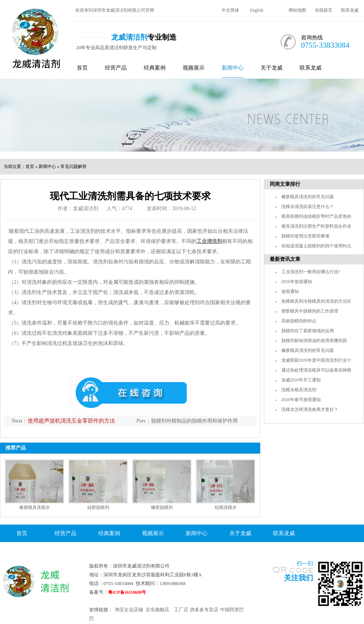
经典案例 (155, 68)
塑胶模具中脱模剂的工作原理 (310, 311)
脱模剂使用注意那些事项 (305, 236)
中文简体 (230, 10)
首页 (82, 68)
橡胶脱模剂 (162, 507)
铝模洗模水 (226, 507)
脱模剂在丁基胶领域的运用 (308, 331)
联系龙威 (350, 10)
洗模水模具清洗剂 (299, 390)
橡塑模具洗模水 (35, 507)
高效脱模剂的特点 (299, 321)
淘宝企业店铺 (129, 610)
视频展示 (194, 68)
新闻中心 (233, 68)
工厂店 (181, 610)
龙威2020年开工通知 (301, 380)
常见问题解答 (74, 166)
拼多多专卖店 (204, 610)
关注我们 (298, 578)
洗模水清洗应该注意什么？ (308, 207)
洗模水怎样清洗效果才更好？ (310, 409)
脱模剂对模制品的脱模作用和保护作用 (194, 421)
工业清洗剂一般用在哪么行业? (311, 272)
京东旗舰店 (157, 610)
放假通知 (290, 291)
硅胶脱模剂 (98, 507)
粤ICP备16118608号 (127, 592)
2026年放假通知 (297, 282)
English (257, 10)
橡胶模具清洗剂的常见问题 (308, 197)
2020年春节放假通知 (301, 400)
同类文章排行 (285, 184)
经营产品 (116, 68)
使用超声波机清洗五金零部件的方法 (71, 421)
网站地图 (297, 10)
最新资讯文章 (285, 259)
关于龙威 (272, 68)
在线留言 (324, 10)
